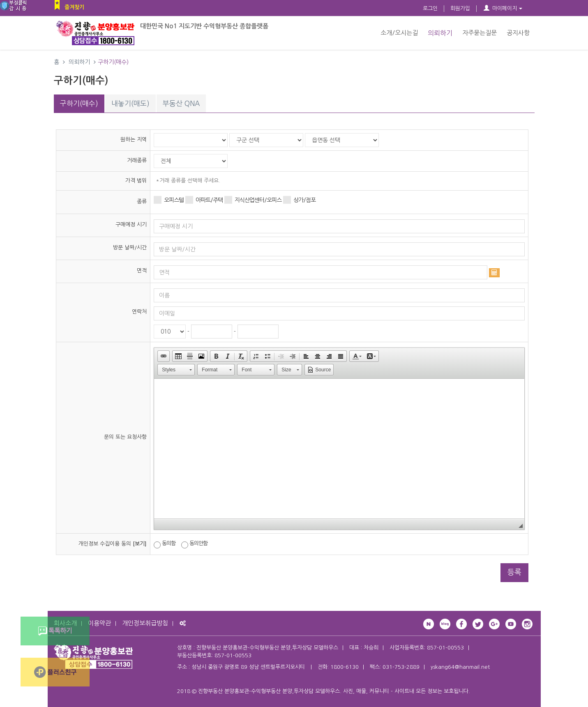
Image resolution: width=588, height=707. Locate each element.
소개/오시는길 (399, 33)
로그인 (430, 8)
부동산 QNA (181, 103)
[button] (164, 356)
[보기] (140, 544)
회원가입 (460, 8)
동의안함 (194, 544)
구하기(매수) (79, 103)
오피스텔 (169, 200)
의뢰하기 (440, 33)
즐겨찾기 (74, 7)
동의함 (165, 544)
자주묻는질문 (480, 33)
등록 (514, 572)
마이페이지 (503, 8)
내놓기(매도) (130, 103)
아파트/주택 (204, 200)
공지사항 (518, 33)
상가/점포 (299, 200)
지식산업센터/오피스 (253, 200)
